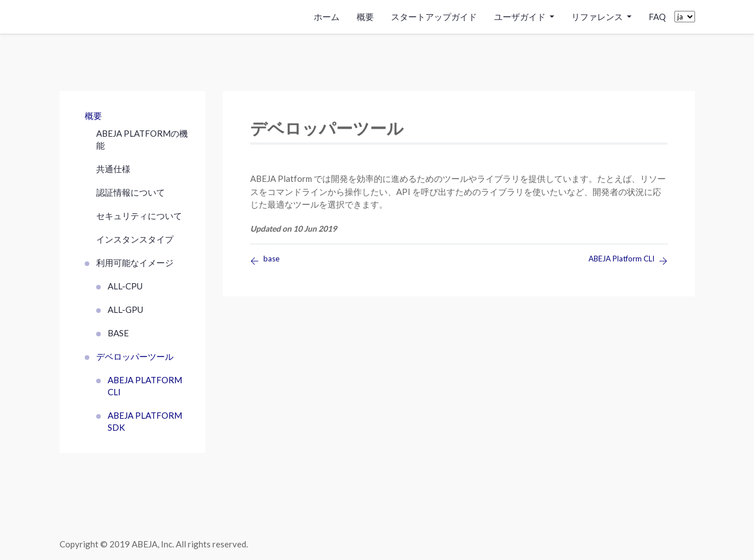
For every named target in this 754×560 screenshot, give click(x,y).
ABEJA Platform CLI (145, 386)
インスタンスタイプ (135, 239)
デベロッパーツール (135, 356)
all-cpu (125, 286)
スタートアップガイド (434, 17)
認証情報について (131, 192)
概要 (365, 17)
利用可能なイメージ (135, 263)
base (118, 333)
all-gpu (125, 309)
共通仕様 (113, 169)
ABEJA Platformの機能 (142, 139)
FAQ (657, 17)
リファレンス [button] (598, 17)
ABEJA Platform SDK (145, 421)
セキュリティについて (139, 216)
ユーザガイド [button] (521, 17)
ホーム (327, 17)
